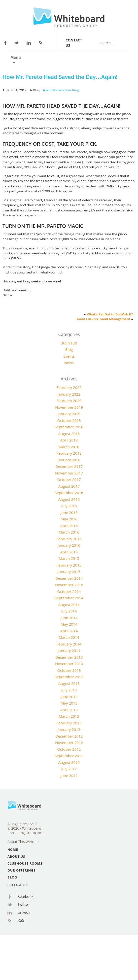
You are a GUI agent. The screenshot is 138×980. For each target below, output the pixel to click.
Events (69, 356)
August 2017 (69, 486)
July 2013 (69, 690)
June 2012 (69, 776)
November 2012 (69, 743)
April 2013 (69, 710)
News (69, 363)
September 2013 (69, 677)
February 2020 (69, 401)
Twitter (17, 43)
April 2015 (69, 552)
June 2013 (69, 697)
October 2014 (69, 591)
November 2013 (69, 664)
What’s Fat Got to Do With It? (110, 314)
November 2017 (69, 473)
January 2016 (69, 545)
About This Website (23, 842)
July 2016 (69, 506)
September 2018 (69, 427)
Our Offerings (21, 870)
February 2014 (69, 644)
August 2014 (69, 605)
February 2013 (69, 723)
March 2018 (69, 447)
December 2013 (69, 657)
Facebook (5, 43)
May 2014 (69, 624)
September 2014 (69, 598)
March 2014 (69, 637)
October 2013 (69, 670)
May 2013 (69, 703)
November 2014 (69, 585)
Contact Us (74, 43)
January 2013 (69, 729)
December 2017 (69, 466)
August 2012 (69, 762)
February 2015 (69, 565)
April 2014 (69, 631)
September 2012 (69, 756)
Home (13, 849)
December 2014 (69, 578)
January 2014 (69, 650)
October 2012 (69, 749)
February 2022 (69, 387)
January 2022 (69, 394)
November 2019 (69, 407)
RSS (41, 43)
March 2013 (69, 716)
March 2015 (69, 558)
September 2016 (69, 493)
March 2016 (69, 532)
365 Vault (69, 343)
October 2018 (69, 420)
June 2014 (69, 618)
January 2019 (69, 414)
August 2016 (69, 499)
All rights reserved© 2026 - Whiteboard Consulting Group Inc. (25, 828)
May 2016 (69, 519)
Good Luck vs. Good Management (103, 319)
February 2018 (69, 453)
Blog (36, 90)
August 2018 (69, 434)
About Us (16, 856)
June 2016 (69, 512)
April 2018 (69, 440)
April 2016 (69, 526)
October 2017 (69, 479)
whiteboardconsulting (62, 90)
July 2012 (69, 769)
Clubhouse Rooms (25, 863)
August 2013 (69, 683)
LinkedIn (29, 43)
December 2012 (69, 736)
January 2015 (69, 572)
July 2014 (69, 611)
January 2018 (69, 460)
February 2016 (69, 539)
